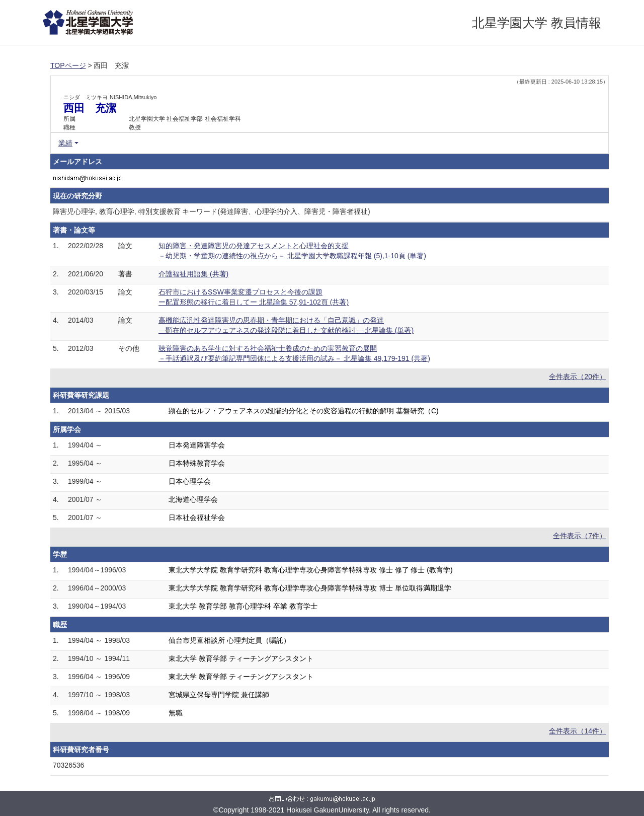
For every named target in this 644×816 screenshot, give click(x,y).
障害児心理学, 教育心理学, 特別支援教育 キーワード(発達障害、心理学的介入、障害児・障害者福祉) (212, 211)
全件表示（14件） (578, 731)
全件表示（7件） (580, 536)
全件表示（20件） (578, 377)
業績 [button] (65, 143)
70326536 (68, 765)
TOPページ (68, 65)
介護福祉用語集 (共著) (193, 274)
